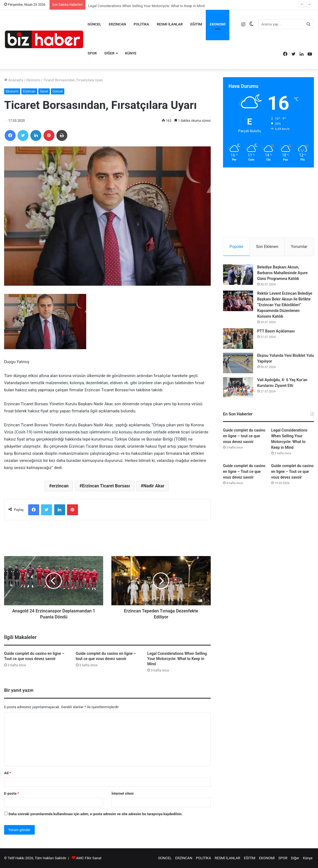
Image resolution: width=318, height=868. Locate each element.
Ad (8, 773)
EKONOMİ (218, 24)
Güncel (58, 91)
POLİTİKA (141, 24)
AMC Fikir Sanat (89, 858)
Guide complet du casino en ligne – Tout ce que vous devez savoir (244, 471)
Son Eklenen (267, 247)
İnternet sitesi (122, 793)
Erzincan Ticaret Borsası (106, 486)
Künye (131, 53)
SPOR (92, 53)
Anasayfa (14, 80)
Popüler (236, 247)
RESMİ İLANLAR (170, 24)
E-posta (11, 793)
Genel (44, 91)
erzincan (60, 486)
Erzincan (29, 91)
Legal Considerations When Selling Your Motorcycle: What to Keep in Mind (177, 659)
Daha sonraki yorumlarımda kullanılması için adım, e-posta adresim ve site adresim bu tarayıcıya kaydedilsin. (96, 814)
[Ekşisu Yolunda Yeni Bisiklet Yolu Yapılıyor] (238, 363)
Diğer (110, 53)
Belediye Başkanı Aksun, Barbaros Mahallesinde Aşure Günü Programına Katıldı (283, 273)
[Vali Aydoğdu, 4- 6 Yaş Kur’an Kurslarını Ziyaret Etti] (238, 387)
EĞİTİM (196, 24)
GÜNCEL (94, 24)
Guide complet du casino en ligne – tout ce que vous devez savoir (244, 436)
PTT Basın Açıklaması (276, 331)
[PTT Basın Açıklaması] (238, 339)
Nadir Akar (154, 486)
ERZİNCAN (117, 24)
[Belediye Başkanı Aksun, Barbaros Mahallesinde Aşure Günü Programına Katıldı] (238, 275)
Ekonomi (33, 80)
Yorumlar (299, 247)
